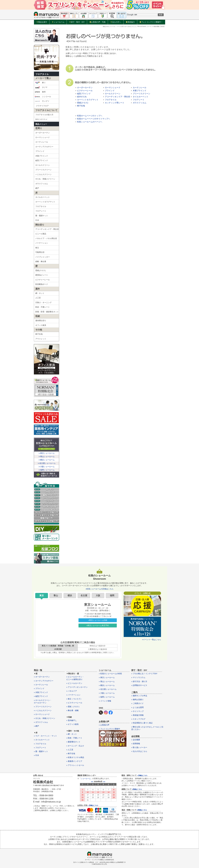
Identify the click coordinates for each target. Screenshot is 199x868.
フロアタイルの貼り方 (44, 115)
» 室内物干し (72, 720)
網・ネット (40, 293)
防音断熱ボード (42, 284)
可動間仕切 (40, 252)
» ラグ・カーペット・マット (45, 736)
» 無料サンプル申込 (139, 696)
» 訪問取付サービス (139, 685)
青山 (56, 595)
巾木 (37, 220)
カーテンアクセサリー (44, 147)
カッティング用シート (115, 103)
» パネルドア (72, 691)
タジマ (41, 87)
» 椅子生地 (71, 754)
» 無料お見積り (137, 700)
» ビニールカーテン (74, 683)
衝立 (37, 248)
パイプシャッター (43, 257)
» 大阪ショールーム (107, 693)
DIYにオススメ (41, 119)
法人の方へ (116, 22)
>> (104, 782)
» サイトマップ (137, 711)
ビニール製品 (41, 234)
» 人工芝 (70, 750)
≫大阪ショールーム (47, 467)
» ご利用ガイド (137, 703)
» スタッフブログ (138, 719)
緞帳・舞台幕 (41, 261)
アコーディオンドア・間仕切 (47, 229)
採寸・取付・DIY (77, 22)
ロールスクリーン (43, 165)
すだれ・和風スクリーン (45, 179)
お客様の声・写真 (97, 22)
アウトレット (41, 339)
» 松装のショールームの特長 (110, 674)
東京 (42, 595)
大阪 (98, 595)
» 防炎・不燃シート (74, 738)
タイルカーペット (43, 197)
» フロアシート (40, 748)
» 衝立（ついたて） (74, 699)
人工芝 (38, 298)
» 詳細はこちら (93, 805)
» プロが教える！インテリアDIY (144, 674)
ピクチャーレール (43, 280)
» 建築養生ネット (73, 742)
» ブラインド (39, 689)
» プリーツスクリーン (43, 707)
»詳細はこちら (137, 789)
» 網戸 (36, 726)
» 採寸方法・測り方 (139, 681)
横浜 (70, 595)
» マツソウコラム (138, 677)
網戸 (37, 188)
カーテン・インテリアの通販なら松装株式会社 (99, 860)
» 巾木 (36, 755)
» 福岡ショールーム (107, 697)
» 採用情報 (136, 744)
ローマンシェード (43, 137)
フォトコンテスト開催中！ (151, 22)
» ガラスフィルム (41, 722)
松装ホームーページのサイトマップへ (94, 119)
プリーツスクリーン (43, 170)
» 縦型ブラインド (41, 696)
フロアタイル (42, 74)
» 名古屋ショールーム (108, 689)
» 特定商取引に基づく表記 (142, 723)
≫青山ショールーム (47, 456)
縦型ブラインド (42, 160)
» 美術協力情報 (137, 715)
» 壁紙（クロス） (73, 707)
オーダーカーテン (43, 133)
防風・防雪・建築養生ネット (47, 312)
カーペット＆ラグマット (45, 202)
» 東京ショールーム (107, 677)
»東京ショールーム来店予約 (98, 625)
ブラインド (40, 151)
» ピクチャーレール (74, 703)
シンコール (43, 97)
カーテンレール (42, 142)
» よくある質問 (137, 707)
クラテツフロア (42, 106)
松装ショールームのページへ (90, 122)
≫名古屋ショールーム (47, 463)
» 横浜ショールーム (107, 685)
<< (92, 782)
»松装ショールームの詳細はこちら (99, 589)
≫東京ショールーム (47, 453)
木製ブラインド (42, 156)
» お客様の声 (104, 725)
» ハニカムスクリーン (43, 710)
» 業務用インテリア (74, 761)
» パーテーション (73, 695)
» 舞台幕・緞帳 (72, 710)
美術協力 (130, 22)
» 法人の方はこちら (139, 751)
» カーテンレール (41, 685)
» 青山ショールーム (107, 681)
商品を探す (42, 22)
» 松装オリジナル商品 (75, 757)
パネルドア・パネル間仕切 (46, 238)
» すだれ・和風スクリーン (44, 718)
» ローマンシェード (42, 714)
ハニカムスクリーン (43, 174)
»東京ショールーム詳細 (98, 620)
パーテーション (42, 243)
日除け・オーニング (43, 302)
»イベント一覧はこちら (152, 640)
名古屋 (84, 595)
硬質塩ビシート (42, 275)
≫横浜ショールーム (47, 460)
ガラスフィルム (42, 184)
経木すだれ (82, 97)
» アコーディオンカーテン (77, 687)
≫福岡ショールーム (47, 470)
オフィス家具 (41, 325)
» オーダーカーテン (42, 677)
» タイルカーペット (42, 740)
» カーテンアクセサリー (44, 681)
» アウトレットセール (75, 765)
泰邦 (40, 92)
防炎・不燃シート (43, 307)
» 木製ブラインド (41, 692)
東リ (40, 83)
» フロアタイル (40, 744)
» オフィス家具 (72, 724)
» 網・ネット (72, 734)
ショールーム (58, 22)
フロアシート (41, 211)
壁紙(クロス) (40, 270)
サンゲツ (42, 101)
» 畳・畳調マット (41, 751)
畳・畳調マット (42, 216)
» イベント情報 (105, 701)
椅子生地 (39, 334)
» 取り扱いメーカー (139, 747)
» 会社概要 (136, 740)
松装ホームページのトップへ (90, 116)
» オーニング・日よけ (75, 746)
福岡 (112, 595)
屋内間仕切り (41, 321)
